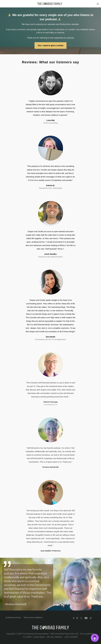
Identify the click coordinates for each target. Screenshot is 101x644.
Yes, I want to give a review (50, 45)
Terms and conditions (33, 617)
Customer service (13, 617)
